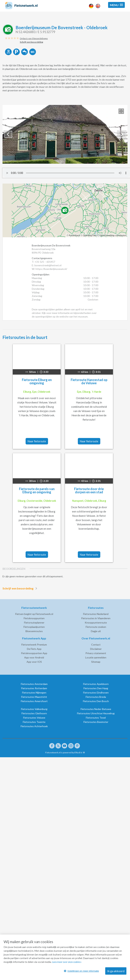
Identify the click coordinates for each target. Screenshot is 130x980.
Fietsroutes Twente (34, 722)
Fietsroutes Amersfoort (34, 701)
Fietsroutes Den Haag (96, 688)
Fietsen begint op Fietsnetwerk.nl (34, 614)
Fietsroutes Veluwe (34, 718)
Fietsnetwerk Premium (34, 645)
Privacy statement (96, 653)
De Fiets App (34, 649)
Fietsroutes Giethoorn (34, 713)
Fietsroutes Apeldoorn (96, 684)
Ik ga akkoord (116, 971)
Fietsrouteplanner (34, 623)
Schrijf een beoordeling (20, 588)
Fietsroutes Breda (96, 697)
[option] (65, 134)
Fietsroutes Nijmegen (34, 693)
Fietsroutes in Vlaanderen (96, 618)
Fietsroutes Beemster (96, 722)
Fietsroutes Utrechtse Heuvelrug (96, 713)
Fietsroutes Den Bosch (96, 701)
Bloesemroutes (34, 631)
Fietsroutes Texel (96, 718)
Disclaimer (96, 649)
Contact (96, 645)
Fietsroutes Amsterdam (34, 684)
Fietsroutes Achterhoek (34, 726)
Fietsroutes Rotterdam (34, 688)
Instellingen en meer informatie (85, 971)
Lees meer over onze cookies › (109, 963)
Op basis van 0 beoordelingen (34, 38)
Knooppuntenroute (96, 623)
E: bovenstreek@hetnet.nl (47, 265)
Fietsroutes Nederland (96, 614)
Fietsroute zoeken (96, 627)
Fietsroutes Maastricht (34, 697)
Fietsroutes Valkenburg (34, 709)
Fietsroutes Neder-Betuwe (96, 709)
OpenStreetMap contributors (113, 235)
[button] (116, 5)
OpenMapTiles (90, 235)
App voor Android (34, 657)
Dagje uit (96, 631)
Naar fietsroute (37, 441)
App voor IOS (34, 662)
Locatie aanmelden (96, 657)
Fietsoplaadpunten (34, 627)
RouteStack (74, 235)
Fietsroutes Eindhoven (96, 693)
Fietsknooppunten (34, 618)
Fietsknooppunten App (34, 653)
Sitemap (96, 662)
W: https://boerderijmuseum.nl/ (49, 269)
